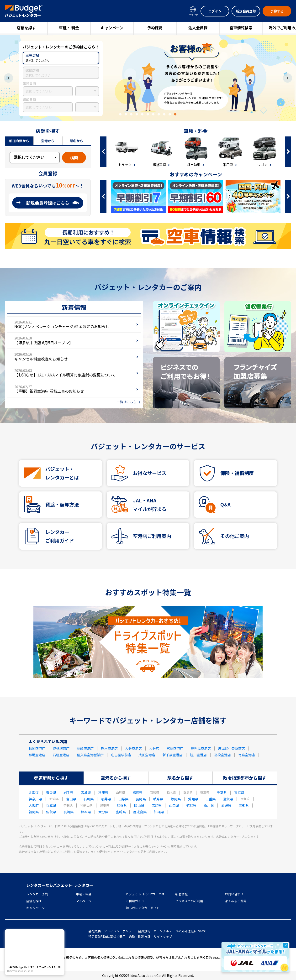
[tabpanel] (148, 78)
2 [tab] (126, 114)
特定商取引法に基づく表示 (107, 936)
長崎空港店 (85, 748)
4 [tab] (137, 114)
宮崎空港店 (175, 748)
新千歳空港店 (173, 755)
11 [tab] (175, 114)
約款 (132, 936)
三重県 (211, 799)
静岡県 (176, 799)
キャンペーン (112, 28)
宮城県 (86, 792)
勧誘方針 (144, 936)
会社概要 (95, 931)
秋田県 (103, 792)
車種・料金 (84, 894)
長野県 (141, 799)
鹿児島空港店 (201, 748)
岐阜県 (158, 799)
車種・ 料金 (69, 28)
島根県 (122, 805)
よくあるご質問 (236, 901)
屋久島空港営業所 (90, 755)
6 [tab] (148, 114)
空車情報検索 (241, 28)
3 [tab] (131, 114)
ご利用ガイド (135, 901)
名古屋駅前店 (121, 755)
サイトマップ (163, 936)
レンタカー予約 (37, 894)
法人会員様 (198, 28)
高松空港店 (222, 755)
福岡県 (34, 812)
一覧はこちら (127, 402)
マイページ (84, 901)
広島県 (157, 805)
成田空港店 (147, 755)
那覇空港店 (37, 755)
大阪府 (34, 805)
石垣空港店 (61, 755)
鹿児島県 (140, 812)
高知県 (244, 805)
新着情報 (181, 894)
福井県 (106, 799)
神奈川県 (35, 799)
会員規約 (144, 931)
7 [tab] (153, 114)
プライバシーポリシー (119, 931)
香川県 (209, 805)
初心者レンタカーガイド (143, 908)
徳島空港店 (247, 755)
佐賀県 (51, 812)
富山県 (71, 799)
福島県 (137, 792)
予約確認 (155, 28)
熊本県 (86, 812)
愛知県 (193, 799)
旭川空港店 (198, 755)
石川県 (89, 799)
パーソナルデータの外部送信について (180, 931)
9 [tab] (164, 114)
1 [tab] (120, 114)
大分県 (103, 812)
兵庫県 (51, 805)
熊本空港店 (109, 748)
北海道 (34, 792)
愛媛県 (226, 805)
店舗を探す (26, 28)
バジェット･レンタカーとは (145, 894)
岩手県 (69, 792)
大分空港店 (133, 748)
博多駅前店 (61, 748)
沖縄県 (159, 812)
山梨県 (123, 799)
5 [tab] (142, 114)
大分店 (154, 748)
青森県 (51, 792)
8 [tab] (159, 114)
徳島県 (191, 805)
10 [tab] (170, 114)
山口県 (174, 805)
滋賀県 (228, 799)
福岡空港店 (37, 748)
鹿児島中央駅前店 (232, 748)
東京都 (239, 792)
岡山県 (139, 805)
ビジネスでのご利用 (189, 901)
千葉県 (222, 792)
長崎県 (69, 812)
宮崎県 (121, 812)
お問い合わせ (234, 894)
